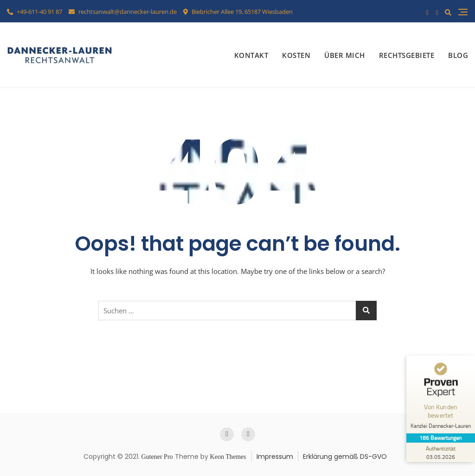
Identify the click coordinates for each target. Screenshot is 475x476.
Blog (458, 55)
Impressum (275, 457)
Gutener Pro (157, 457)
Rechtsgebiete (407, 55)
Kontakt (251, 55)
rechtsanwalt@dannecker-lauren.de (123, 12)
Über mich (345, 55)
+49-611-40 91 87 (35, 12)
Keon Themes (228, 457)
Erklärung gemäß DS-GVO (345, 457)
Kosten (296, 55)
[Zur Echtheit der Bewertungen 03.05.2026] (440, 452)
